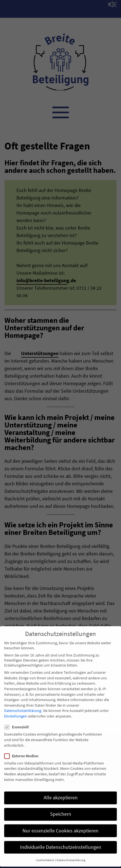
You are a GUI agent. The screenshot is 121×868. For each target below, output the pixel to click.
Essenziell (18, 722)
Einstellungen (16, 712)
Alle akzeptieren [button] (61, 793)
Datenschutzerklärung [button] (71, 856)
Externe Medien (23, 751)
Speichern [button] (61, 810)
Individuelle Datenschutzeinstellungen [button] (61, 843)
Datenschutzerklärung (23, 706)
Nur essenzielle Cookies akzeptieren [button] (60, 826)
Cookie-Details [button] (45, 856)
